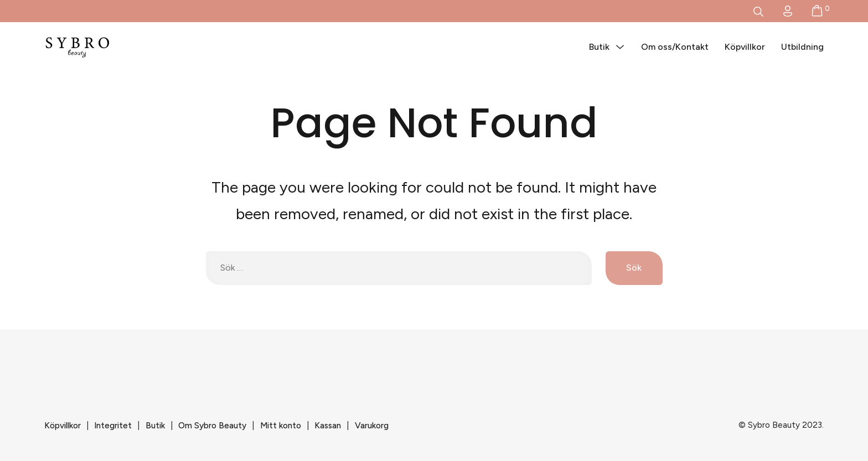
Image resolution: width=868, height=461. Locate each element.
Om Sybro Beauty (212, 426)
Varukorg (372, 426)
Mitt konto (281, 426)
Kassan (328, 426)
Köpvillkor (745, 47)
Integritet (113, 426)
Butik (599, 47)
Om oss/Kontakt (675, 47)
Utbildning (802, 47)
